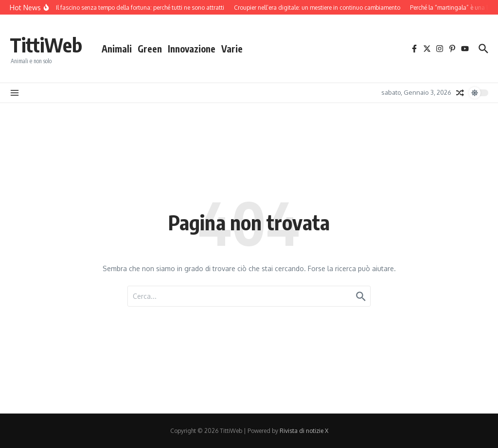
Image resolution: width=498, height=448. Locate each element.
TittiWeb (46, 45)
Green (150, 49)
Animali (117, 49)
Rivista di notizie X (304, 431)
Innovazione (192, 49)
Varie (232, 49)
